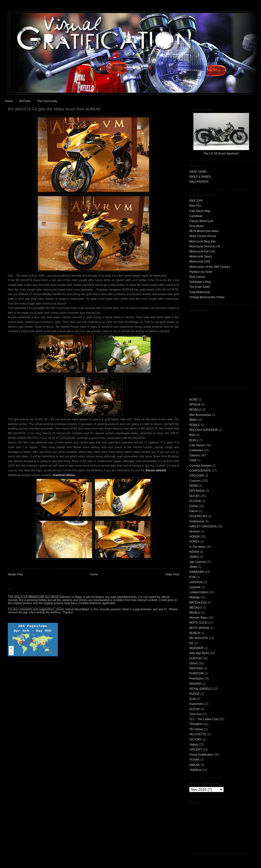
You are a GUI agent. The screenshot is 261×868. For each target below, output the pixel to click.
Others (194, 663)
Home (9, 101)
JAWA (193, 567)
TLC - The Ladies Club (204, 719)
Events (194, 506)
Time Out (195, 714)
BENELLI (195, 410)
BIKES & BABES (200, 177)
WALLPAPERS (199, 182)
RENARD (195, 684)
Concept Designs (200, 466)
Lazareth (195, 587)
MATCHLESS (198, 603)
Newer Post (15, 574)
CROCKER (196, 476)
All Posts (25, 101)
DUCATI (194, 496)
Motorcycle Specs (201, 256)
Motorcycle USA (200, 261)
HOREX (194, 542)
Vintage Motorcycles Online (207, 297)
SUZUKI (194, 709)
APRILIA (195, 405)
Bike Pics (195, 206)
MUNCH (195, 633)
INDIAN (194, 552)
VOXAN (194, 760)
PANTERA (196, 668)
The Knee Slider (200, 287)
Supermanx (197, 704)
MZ (191, 643)
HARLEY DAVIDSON (203, 526)
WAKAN (194, 765)
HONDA (194, 537)
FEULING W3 (198, 516)
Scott (193, 699)
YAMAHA (195, 770)
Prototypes (196, 678)
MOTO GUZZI (198, 623)
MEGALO (195, 608)
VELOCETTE (198, 734)
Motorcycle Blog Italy (203, 241)
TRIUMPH (196, 724)
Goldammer (197, 521)
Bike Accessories (200, 415)
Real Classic (197, 277)
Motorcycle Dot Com (202, 251)
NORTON (195, 658)
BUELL (194, 440)
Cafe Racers (197, 445)
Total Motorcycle (200, 292)
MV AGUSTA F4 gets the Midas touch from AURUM (54, 109)
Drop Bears (197, 226)
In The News (197, 547)
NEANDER (196, 648)
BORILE (194, 425)
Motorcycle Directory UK (205, 246)
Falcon (194, 511)
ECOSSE (195, 501)
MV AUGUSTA (199, 638)
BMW (193, 420)
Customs (195, 481)
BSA (192, 435)
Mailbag (194, 597)
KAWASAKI (197, 572)
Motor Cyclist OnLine (203, 236)
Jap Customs (198, 562)
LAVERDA (196, 582)
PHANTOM (196, 673)
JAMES (194, 557)
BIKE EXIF (196, 201)
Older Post (172, 574)
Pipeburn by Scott (201, 272)
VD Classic (196, 729)
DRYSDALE (197, 491)
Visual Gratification (201, 755)
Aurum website (156, 470)
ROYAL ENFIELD (200, 689)
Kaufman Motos (64, 475)
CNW (193, 460)
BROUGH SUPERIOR (204, 430)
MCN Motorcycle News (204, 231)
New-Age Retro (199, 653)
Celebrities (196, 450)
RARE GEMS (198, 172)
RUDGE (194, 694)
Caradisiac (196, 216)
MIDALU (195, 613)
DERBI (194, 486)
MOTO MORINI (199, 628)
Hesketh (194, 531)
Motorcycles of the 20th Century (210, 267)
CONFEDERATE (200, 471)
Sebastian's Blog (200, 282)
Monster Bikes (198, 618)
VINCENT (196, 750)
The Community (47, 101)
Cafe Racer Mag (200, 211)
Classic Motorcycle (201, 221)
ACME (193, 400)
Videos (194, 745)
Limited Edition (199, 592)
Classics (195, 455)
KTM (192, 577)
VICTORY (196, 740)
